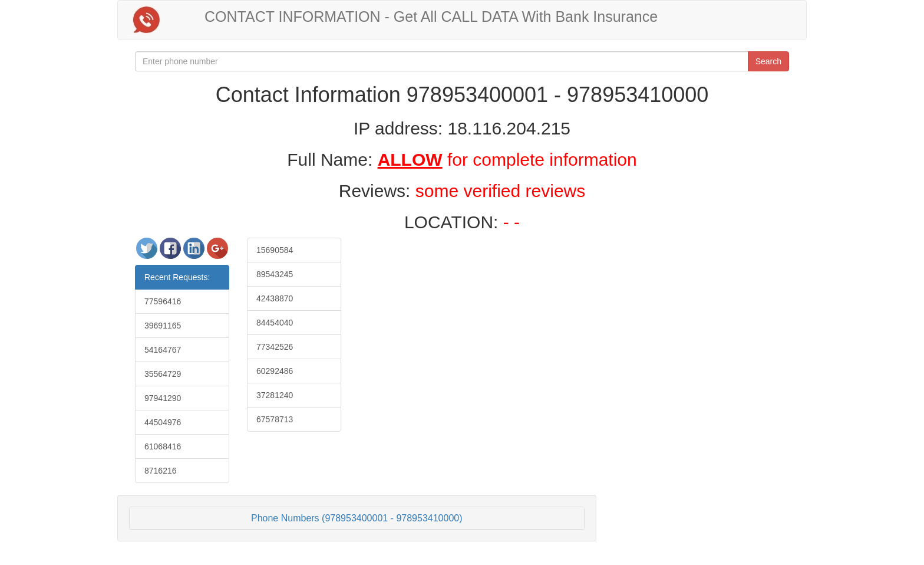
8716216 (161, 471)
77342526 (275, 347)
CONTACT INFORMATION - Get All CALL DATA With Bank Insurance (431, 17)
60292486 (275, 371)
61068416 (163, 446)
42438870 (275, 298)
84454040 (275, 323)
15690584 (275, 250)
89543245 (275, 274)
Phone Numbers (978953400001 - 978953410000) (357, 518)
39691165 (163, 326)
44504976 (163, 422)
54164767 (163, 350)
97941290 (163, 398)
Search (768, 61)
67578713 (275, 419)
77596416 (163, 301)
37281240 (275, 395)
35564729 (163, 374)
